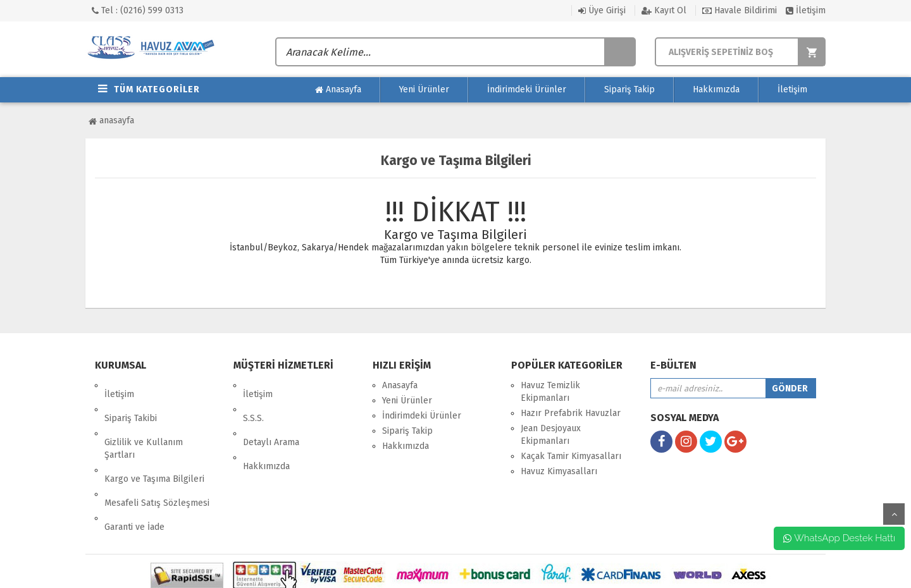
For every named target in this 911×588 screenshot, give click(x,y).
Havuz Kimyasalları (559, 471)
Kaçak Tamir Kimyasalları (571, 456)
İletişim (806, 10)
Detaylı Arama (271, 416)
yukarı (894, 514)
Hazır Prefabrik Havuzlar (571, 413)
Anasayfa (338, 90)
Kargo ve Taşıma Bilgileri (154, 444)
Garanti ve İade (134, 474)
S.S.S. (253, 401)
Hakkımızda (716, 89)
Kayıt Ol (664, 10)
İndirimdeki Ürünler (527, 89)
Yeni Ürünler (424, 89)
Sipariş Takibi (131, 401)
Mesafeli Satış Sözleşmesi (157, 459)
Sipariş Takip (629, 89)
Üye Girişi (602, 10)
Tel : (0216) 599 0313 (138, 10)
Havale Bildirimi (740, 10)
